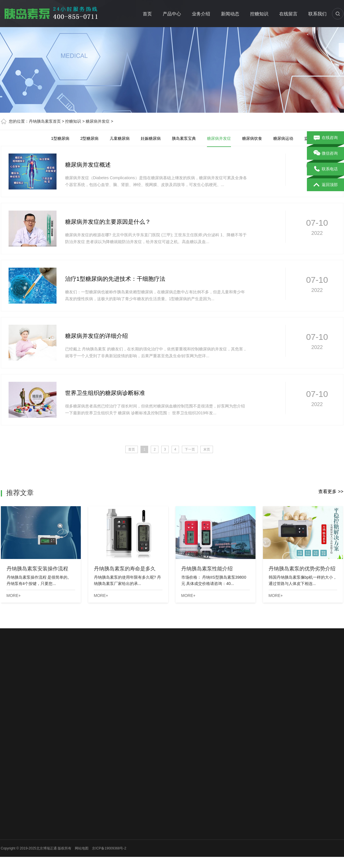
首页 (147, 14)
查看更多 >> (331, 491)
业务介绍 (201, 14)
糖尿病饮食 (252, 138)
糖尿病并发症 (98, 121)
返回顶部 (326, 185)
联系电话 (326, 169)
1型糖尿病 (60, 138)
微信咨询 (326, 154)
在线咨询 (326, 138)
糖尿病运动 (283, 138)
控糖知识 (259, 14)
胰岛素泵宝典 (184, 138)
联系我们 (317, 14)
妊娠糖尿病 (151, 138)
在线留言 (288, 14)
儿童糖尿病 (120, 138)
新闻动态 (230, 14)
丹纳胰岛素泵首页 (45, 121)
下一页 (190, 449)
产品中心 (172, 14)
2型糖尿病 (90, 138)
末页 (207, 449)
